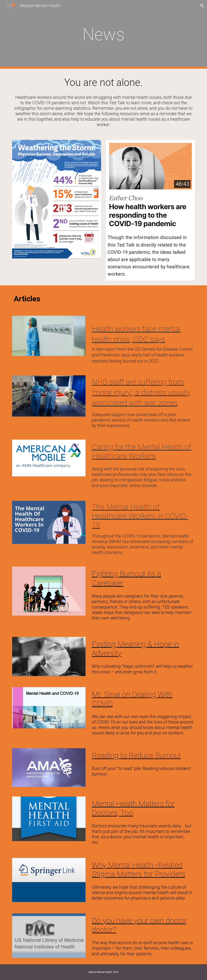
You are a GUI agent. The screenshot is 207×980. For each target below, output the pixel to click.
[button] (202, 6)
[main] (103, 34)
